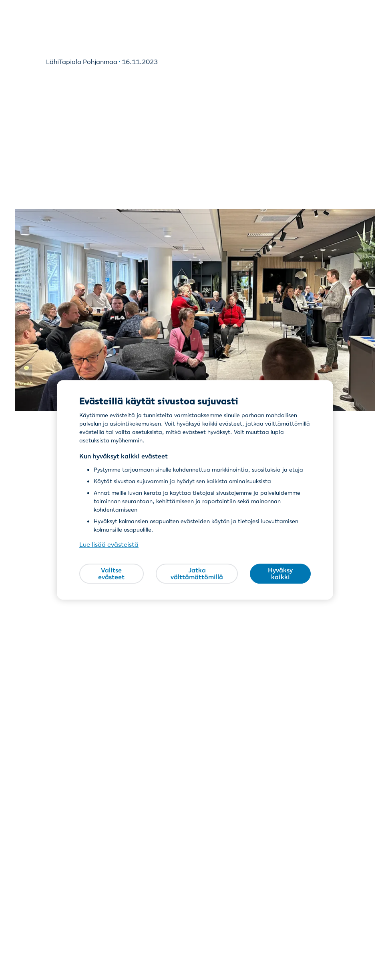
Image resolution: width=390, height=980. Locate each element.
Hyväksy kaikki (280, 574)
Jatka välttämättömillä (197, 574)
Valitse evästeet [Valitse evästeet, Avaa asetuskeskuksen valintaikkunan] (111, 574)
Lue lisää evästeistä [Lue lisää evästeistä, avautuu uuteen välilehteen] (109, 545)
